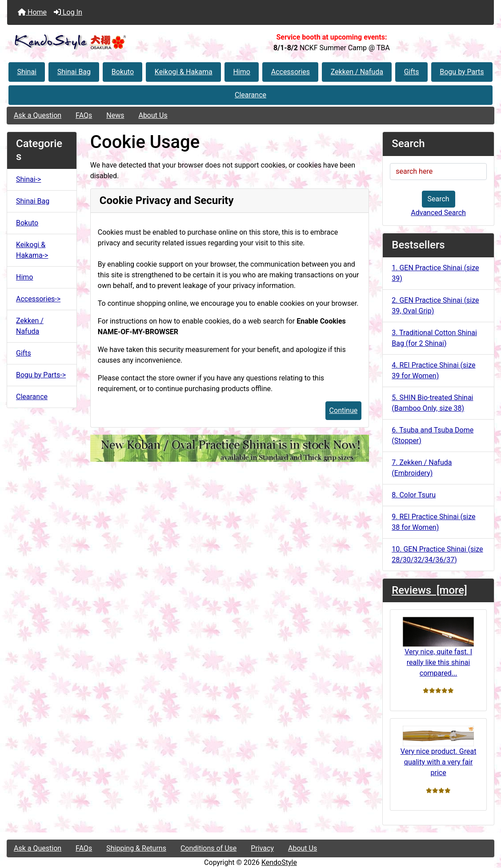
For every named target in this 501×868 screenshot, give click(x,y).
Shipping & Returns (136, 848)
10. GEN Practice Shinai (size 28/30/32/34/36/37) (437, 554)
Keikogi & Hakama (184, 72)
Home (32, 12)
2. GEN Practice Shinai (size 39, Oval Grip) (435, 306)
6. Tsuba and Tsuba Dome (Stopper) (433, 435)
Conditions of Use (208, 848)
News (115, 115)
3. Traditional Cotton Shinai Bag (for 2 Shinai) (434, 338)
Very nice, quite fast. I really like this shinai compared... (438, 647)
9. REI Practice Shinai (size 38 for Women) (433, 522)
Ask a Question (38, 115)
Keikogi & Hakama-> (32, 250)
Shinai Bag (74, 72)
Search (439, 199)
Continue (344, 410)
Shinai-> (28, 179)
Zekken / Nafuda (357, 72)
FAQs (84, 115)
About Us (153, 115)
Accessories (291, 72)
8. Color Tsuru (414, 495)
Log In (68, 12)
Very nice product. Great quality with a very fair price (439, 752)
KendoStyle (279, 862)
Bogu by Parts (462, 72)
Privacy (262, 848)
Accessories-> (38, 299)
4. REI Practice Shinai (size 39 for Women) (433, 370)
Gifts (412, 72)
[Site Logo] (88, 42)
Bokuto (123, 72)
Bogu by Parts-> (41, 375)
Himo (241, 72)
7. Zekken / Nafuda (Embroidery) (422, 468)
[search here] (438, 172)
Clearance (250, 95)
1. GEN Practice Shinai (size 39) (435, 273)
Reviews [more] (429, 590)
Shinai (27, 72)
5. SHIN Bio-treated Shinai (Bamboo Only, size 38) (432, 403)
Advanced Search (438, 213)
